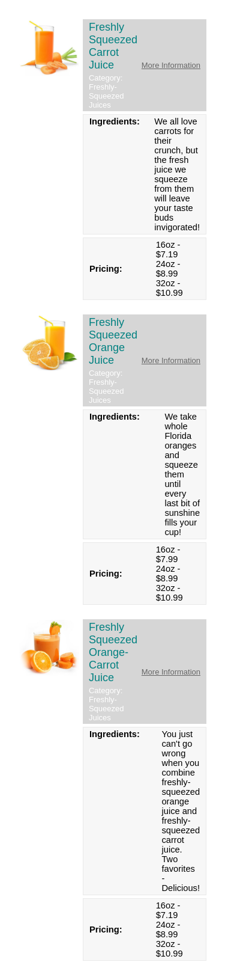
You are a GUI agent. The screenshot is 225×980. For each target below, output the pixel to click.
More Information (171, 65)
